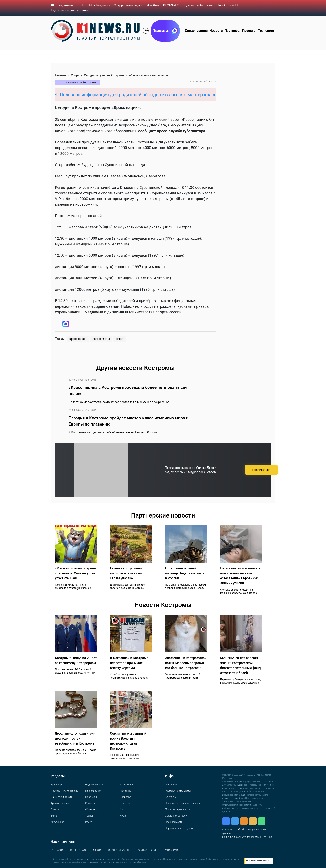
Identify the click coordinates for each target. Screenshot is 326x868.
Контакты (171, 797)
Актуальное (57, 822)
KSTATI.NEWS (78, 850)
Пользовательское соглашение (183, 803)
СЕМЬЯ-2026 (172, 5)
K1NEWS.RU (58, 850)
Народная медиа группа (179, 828)
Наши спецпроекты (62, 797)
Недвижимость (94, 785)
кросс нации (78, 339)
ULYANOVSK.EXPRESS (147, 850)
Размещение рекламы (178, 791)
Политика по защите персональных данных (247, 837)
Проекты (249, 31)
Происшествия (94, 791)
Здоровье (125, 797)
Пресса (55, 809)
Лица (123, 816)
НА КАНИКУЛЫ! (228, 5)
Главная (60, 75)
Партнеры (233, 31)
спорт (120, 339)
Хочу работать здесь (128, 5)
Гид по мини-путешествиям (70, 10)
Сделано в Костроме (199, 5)
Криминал (91, 803)
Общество (91, 809)
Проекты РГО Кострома (64, 791)
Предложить (64, 5)
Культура (125, 803)
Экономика (126, 785)
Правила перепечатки (178, 809)
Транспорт (266, 31)
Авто (123, 809)
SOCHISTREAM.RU (119, 850)
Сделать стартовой (176, 816)
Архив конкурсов (61, 803)
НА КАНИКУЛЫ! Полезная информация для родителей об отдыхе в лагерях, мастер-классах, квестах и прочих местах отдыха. (177, 95)
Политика (126, 791)
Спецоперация (196, 31)
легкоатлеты (101, 339)
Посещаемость (174, 822)
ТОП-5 (81, 5)
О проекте (171, 785)
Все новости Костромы (81, 82)
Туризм (55, 816)
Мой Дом (153, 5)
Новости (216, 31)
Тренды (90, 816)
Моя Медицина (100, 5)
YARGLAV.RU (172, 850)
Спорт (75, 75)
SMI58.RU (97, 850)
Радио (89, 822)
